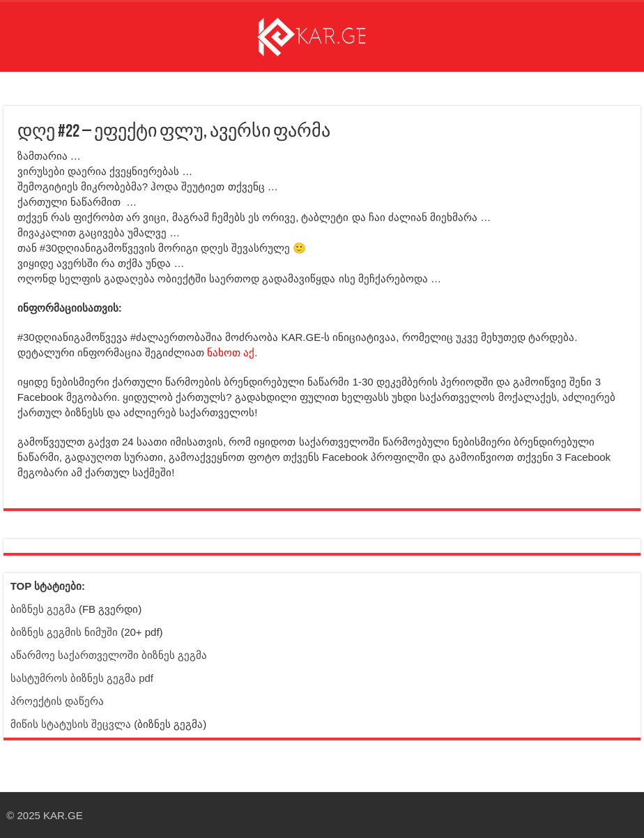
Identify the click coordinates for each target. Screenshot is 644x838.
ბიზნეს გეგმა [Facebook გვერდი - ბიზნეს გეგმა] (43, 609)
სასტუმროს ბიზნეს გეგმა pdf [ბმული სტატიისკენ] (82, 678)
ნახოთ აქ (231, 352)
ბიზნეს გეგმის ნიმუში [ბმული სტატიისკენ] (64, 632)
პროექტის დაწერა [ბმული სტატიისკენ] (57, 701)
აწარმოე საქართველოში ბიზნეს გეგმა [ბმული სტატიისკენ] (109, 655)
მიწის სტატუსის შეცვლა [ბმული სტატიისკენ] (71, 724)
